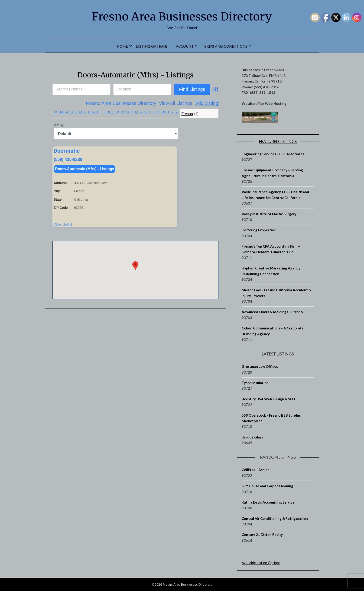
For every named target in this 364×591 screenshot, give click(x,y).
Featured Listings (278, 141)
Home (122, 46)
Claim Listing (62, 226)
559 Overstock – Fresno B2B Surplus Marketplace (271, 418)
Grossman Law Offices (260, 366)
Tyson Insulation (255, 383)
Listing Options (152, 46)
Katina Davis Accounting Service (268, 502)
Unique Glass (252, 437)
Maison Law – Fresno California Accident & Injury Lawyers (276, 293)
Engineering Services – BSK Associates (273, 154)
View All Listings (176, 103)
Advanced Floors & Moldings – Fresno (272, 312)
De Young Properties (259, 230)
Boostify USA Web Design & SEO (268, 399)
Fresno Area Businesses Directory (182, 17)
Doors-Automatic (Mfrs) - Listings (135, 75)
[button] (135, 267)
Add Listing (207, 103)
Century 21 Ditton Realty (262, 535)
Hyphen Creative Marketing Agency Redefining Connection (271, 271)
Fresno (187, 114)
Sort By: (58, 125)
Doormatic (67, 151)
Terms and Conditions (224, 46)
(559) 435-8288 (68, 160)
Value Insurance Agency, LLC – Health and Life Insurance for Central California (275, 195)
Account (185, 46)
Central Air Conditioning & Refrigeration (275, 518)
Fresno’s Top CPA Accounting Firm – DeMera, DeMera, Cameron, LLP (271, 249)
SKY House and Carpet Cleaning (267, 486)
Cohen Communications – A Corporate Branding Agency (273, 331)
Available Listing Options (261, 563)
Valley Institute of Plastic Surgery (269, 214)
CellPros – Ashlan (256, 470)
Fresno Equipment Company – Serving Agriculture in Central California (272, 173)
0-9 (61, 112)
